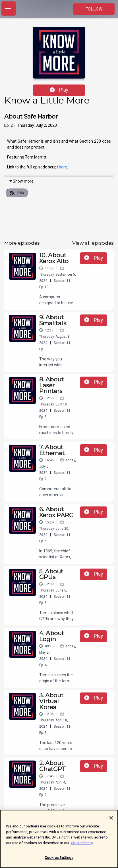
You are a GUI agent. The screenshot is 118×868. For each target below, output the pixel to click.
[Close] (111, 821)
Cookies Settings (59, 860)
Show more (21, 181)
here (63, 167)
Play (59, 90)
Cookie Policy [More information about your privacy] (82, 845)
